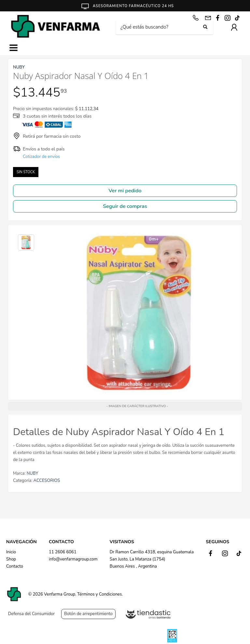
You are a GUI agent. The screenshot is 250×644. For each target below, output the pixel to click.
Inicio (11, 552)
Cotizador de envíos (41, 157)
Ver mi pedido (125, 191)
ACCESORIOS (47, 481)
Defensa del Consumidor (31, 614)
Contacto (15, 566)
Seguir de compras (125, 206)
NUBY (32, 473)
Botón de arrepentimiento (88, 614)
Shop (11, 559)
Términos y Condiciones (99, 594)
